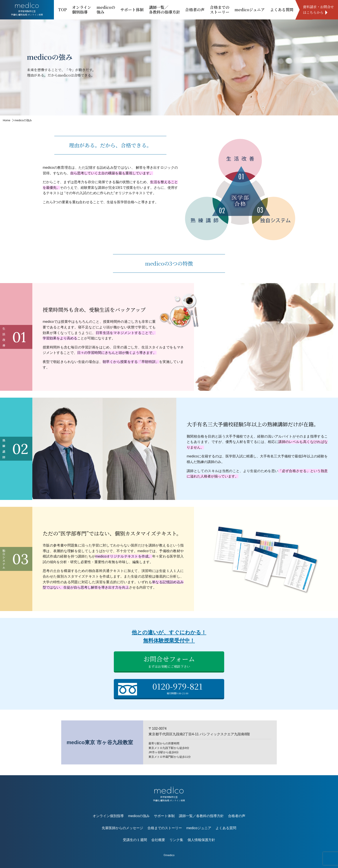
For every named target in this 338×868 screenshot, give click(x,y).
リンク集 (176, 840)
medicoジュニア (250, 9)
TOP (63, 9)
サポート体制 (132, 9)
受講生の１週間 (135, 840)
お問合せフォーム (169, 662)
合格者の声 (195, 9)
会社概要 (158, 840)
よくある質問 (282, 9)
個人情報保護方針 (201, 840)
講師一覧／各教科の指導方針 (164, 9)
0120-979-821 (170, 688)
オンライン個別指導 (82, 9)
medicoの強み (106, 9)
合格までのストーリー (220, 9)
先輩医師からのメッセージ (122, 828)
